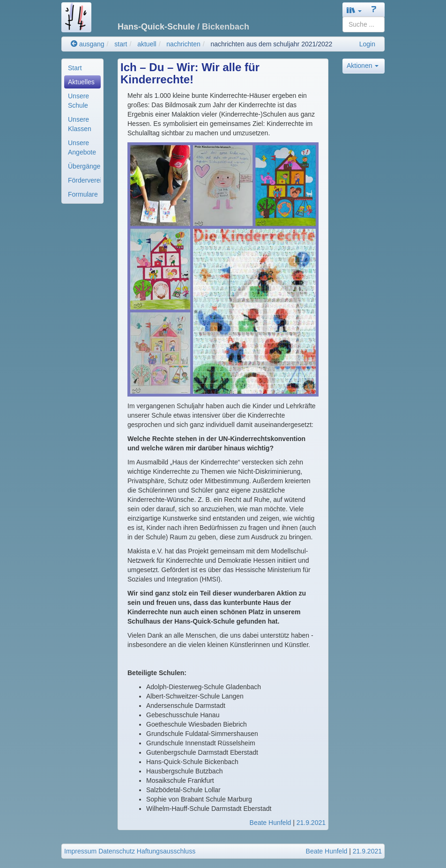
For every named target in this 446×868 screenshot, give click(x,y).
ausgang (88, 44)
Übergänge (84, 166)
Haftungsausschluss (166, 851)
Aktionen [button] (363, 66)
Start (75, 68)
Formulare (83, 194)
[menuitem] (82, 68)
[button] (354, 10)
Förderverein (84, 180)
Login (367, 44)
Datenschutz (117, 851)
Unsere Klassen (80, 124)
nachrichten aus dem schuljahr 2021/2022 (271, 44)
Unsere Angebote (82, 147)
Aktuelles (81, 82)
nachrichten (183, 44)
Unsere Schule (78, 101)
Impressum (80, 851)
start (121, 44)
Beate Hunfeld (271, 823)
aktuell (147, 44)
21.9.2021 (311, 823)
